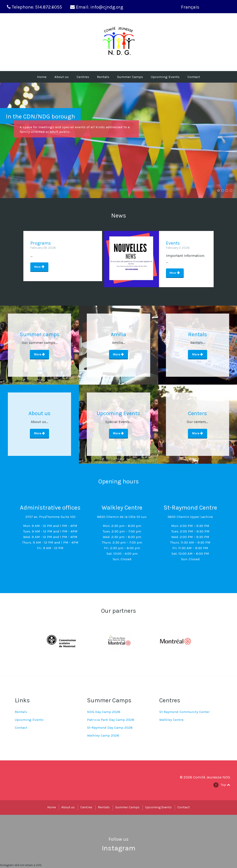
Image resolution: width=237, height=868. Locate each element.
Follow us (118, 839)
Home (42, 77)
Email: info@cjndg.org (100, 7)
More (38, 267)
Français (190, 7)
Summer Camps (130, 77)
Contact (194, 77)
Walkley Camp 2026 (103, 736)
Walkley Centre (171, 720)
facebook (218, 785)
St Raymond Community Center (184, 712)
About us (62, 77)
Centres (83, 77)
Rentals (103, 77)
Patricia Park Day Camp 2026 (111, 720)
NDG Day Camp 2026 (104, 712)
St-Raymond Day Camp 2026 (110, 728)
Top (225, 785)
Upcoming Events (165, 77)
